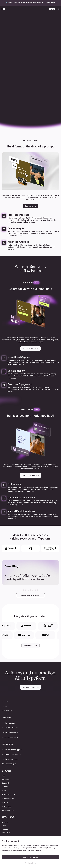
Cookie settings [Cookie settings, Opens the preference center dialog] (30, 863)
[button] (21, 590)
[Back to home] (4, 9)
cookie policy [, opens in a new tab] (36, 850)
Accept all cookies (30, 857)
